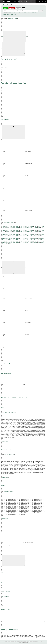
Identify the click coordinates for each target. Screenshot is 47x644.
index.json (11, 13)
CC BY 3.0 (13, 641)
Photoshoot (6, 449)
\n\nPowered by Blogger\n (18, 542)
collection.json (7, 14)
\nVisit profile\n (5, 596)
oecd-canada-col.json (26, 13)
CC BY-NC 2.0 (40, 641)
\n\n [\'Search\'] (14, 49)
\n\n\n (23, 614)
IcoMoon (21, 641)
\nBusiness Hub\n (15, 83)
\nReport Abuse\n (10, 630)
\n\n (15, 37)
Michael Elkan (13, 545)
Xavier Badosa (8, 641)
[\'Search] (9, 66)
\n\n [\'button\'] (14, 132)
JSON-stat (6, 1)
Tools (25, 1)
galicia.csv (14, 14)
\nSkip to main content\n (12, 18)
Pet (3, 407)
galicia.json (17, 13)
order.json (35, 13)
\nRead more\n (5, 441)
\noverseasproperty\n (8, 591)
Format (15, 1)
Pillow (3, 226)
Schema (20, 1)
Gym (3, 486)
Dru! (36, 641)
